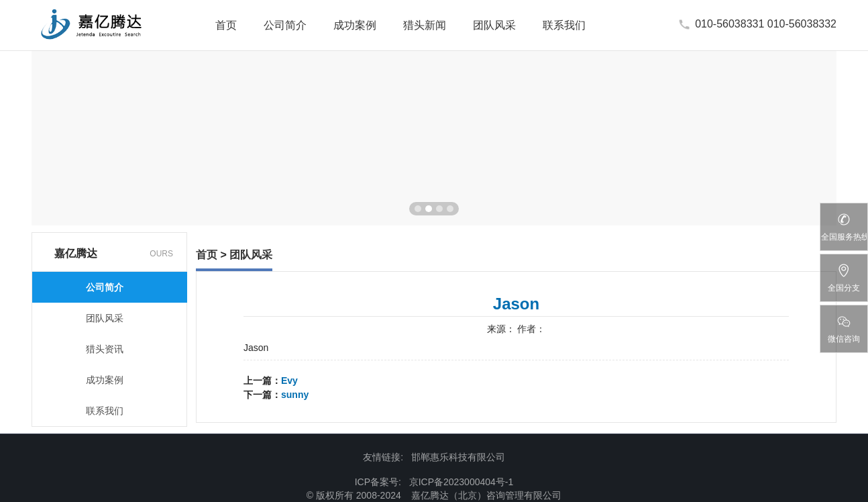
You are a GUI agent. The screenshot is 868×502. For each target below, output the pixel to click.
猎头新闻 (425, 25)
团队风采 (494, 25)
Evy (289, 381)
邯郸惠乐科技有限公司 (458, 457)
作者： (531, 329)
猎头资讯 (105, 349)
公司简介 (285, 25)
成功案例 (355, 25)
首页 (226, 25)
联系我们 (564, 25)
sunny (295, 395)
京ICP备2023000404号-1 (462, 482)
